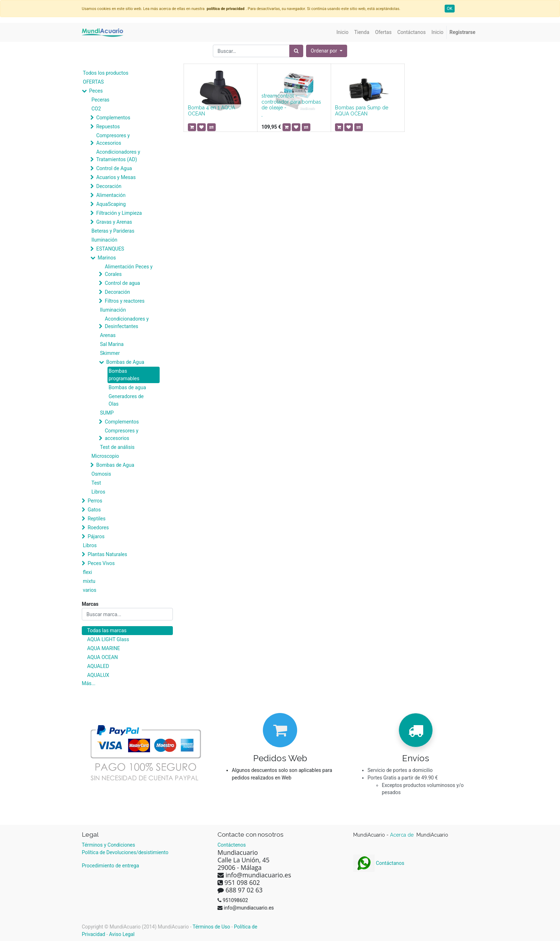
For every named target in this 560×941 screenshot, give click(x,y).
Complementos (113, 118)
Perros (95, 501)
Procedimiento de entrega (110, 866)
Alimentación (111, 195)
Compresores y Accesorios (113, 139)
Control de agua (122, 283)
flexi (87, 572)
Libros (98, 492)
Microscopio (105, 456)
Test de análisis (117, 447)
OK (450, 9)
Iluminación (104, 240)
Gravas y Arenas (114, 222)
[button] (327, 51)
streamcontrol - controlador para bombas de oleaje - (291, 102)
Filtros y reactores (124, 301)
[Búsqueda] (296, 51)
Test (96, 483)
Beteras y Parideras (113, 231)
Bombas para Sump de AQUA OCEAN (362, 111)
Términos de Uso (211, 927)
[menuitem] (342, 32)
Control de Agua (114, 168)
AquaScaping (111, 204)
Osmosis (101, 474)
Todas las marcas (107, 630)
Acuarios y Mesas (116, 177)
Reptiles (96, 519)
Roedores (98, 528)
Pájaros (96, 536)
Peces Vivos (101, 563)
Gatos (94, 510)
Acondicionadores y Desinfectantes (127, 323)
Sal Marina (112, 344)
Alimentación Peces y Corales (129, 270)
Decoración (109, 186)
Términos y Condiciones (108, 845)
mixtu (89, 581)
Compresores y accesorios (121, 434)
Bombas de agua (127, 387)
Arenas (108, 335)
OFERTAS (93, 82)
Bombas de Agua (125, 362)
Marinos (107, 258)
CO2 (96, 109)
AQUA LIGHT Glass (108, 639)
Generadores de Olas (126, 400)
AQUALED (98, 666)
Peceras (100, 100)
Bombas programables (124, 375)
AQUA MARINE (104, 648)
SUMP (107, 413)
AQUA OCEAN (102, 657)
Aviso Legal (122, 934)
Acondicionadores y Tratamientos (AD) (118, 156)
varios (90, 590)
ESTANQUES (110, 249)
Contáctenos (232, 845)
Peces (96, 91)
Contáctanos (379, 863)
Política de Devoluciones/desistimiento (125, 852)
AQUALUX (98, 675)
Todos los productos (106, 73)
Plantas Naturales (107, 554)
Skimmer (110, 353)
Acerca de (402, 835)
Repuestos (108, 127)
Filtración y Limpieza (119, 213)
